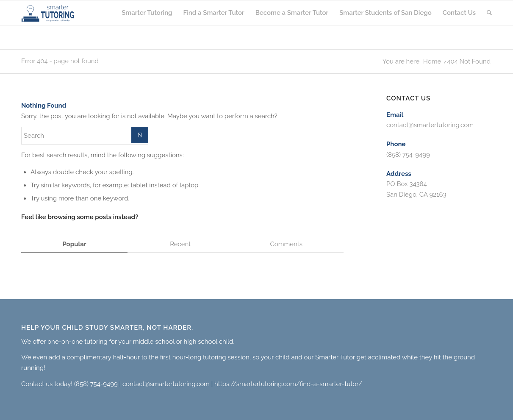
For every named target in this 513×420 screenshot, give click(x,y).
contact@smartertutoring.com (430, 125)
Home (432, 62)
